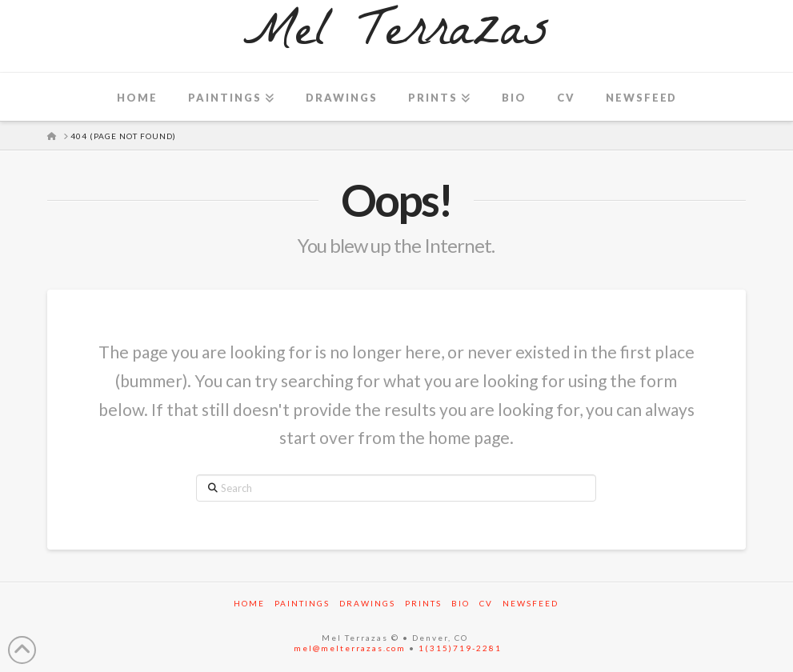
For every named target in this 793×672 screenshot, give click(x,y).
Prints (423, 603)
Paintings (302, 603)
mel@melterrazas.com (350, 648)
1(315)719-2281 (460, 648)
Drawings (367, 603)
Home (249, 603)
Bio (461, 603)
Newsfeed (531, 603)
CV (486, 603)
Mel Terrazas (396, 36)
